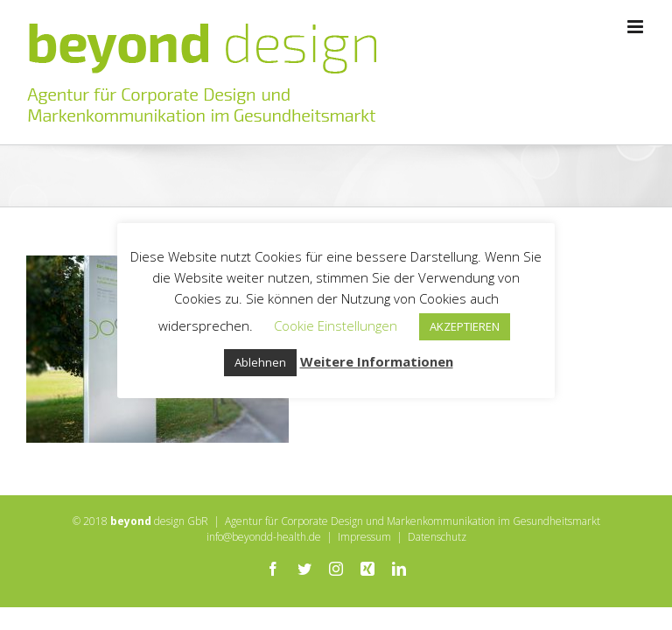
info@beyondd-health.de (264, 537)
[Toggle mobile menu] (637, 27)
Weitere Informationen (377, 361)
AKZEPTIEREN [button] (465, 326)
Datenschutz (437, 537)
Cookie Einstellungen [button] (336, 325)
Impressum (364, 537)
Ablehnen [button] (260, 362)
